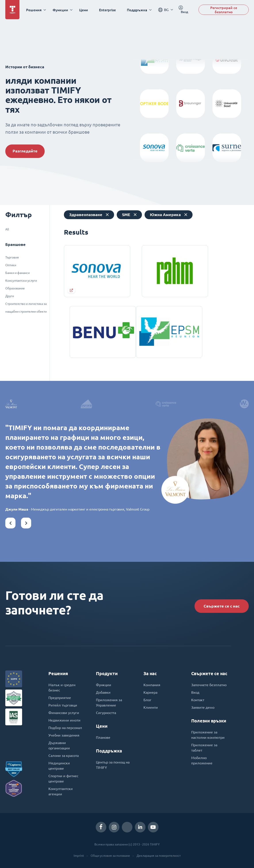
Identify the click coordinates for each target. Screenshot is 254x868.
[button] (10, 523)
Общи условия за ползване (110, 856)
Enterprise (107, 10)
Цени (84, 10)
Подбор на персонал (65, 728)
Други (10, 296)
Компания (152, 685)
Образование (15, 288)
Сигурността (106, 713)
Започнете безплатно (209, 685)
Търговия (12, 257)
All (7, 229)
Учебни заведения (64, 735)
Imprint (79, 856)
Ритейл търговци (63, 705)
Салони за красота (64, 756)
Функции (104, 685)
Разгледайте (25, 151)
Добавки (103, 692)
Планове (103, 737)
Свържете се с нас (222, 606)
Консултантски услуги (21, 281)
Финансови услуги (64, 713)
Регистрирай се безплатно (224, 10)
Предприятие (60, 698)
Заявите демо (203, 707)
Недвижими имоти (64, 720)
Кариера (150, 692)
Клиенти (151, 707)
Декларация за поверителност (159, 856)
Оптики (11, 265)
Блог (147, 700)
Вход (195, 692)
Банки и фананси (17, 273)
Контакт (198, 700)
